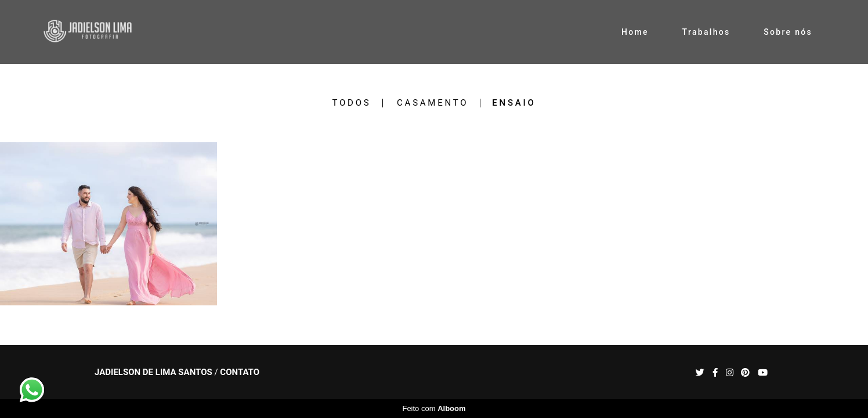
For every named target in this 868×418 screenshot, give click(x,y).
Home (635, 32)
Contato (240, 372)
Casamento (433, 103)
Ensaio (514, 103)
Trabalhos (706, 32)
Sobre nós (788, 32)
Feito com (434, 408)
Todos (351, 103)
